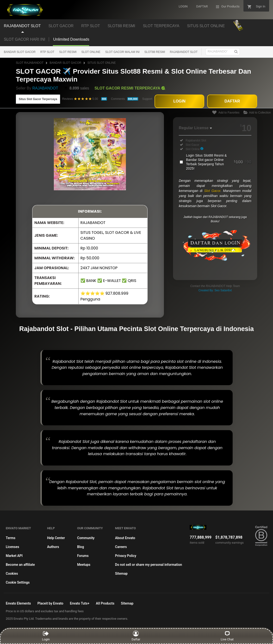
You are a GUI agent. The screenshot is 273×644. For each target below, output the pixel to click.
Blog (81, 547)
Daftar (136, 636)
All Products (105, 603)
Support (147, 99)
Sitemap (121, 574)
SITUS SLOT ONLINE (102, 63)
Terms (11, 538)
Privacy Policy (126, 556)
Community (86, 538)
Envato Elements (18, 603)
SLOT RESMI (68, 52)
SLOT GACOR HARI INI (25, 39)
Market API (14, 556)
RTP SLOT (47, 52)
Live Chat (227, 636)
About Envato (125, 538)
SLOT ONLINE (91, 52)
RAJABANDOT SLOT (184, 52)
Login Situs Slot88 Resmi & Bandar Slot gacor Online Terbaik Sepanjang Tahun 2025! (219, 162)
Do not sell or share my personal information (149, 565)
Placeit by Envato (50, 603)
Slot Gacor (212, 191)
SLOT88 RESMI (155, 52)
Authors (53, 547)
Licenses (12, 547)
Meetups (84, 565)
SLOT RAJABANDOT (30, 63)
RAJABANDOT (45, 88)
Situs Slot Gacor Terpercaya (38, 99)
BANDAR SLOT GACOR (20, 52)
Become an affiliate (20, 565)
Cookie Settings (18, 582)
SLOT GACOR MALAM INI (122, 52)
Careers (121, 547)
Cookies (12, 574)
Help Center (56, 538)
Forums (83, 556)
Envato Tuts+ (80, 603)
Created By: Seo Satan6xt (215, 290)
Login (46, 636)
